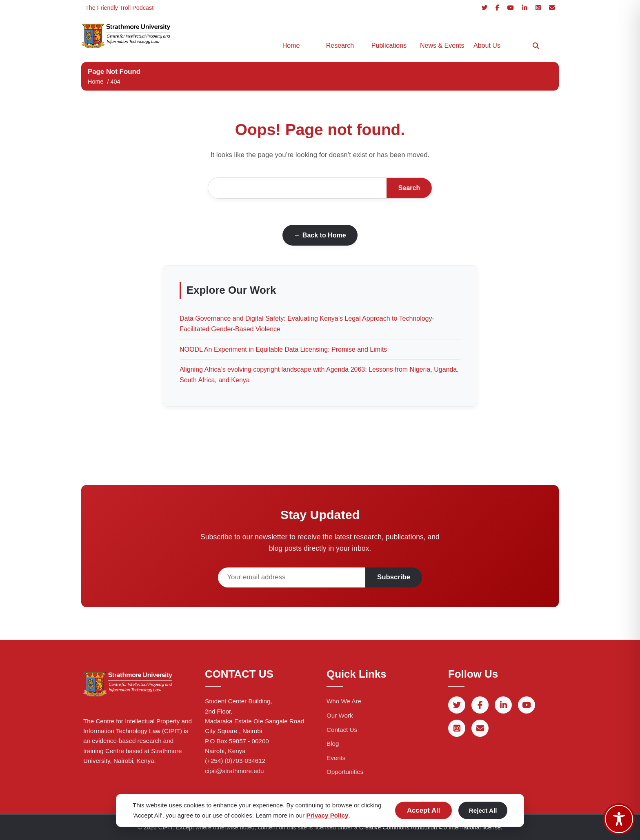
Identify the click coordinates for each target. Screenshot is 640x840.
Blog (333, 744)
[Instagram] (538, 8)
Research (340, 45)
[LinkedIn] (525, 8)
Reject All (483, 810)
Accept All (423, 810)
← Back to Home (320, 235)
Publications (389, 45)
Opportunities (345, 772)
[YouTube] (511, 8)
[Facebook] (497, 8)
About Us (487, 45)
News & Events (440, 45)
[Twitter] (484, 8)
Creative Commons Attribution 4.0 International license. (431, 827)
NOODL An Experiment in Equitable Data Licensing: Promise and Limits (283, 349)
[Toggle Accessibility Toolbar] (619, 819)
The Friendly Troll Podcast (119, 8)
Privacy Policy (327, 815)
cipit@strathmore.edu (234, 771)
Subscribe (394, 577)
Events (336, 758)
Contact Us (342, 730)
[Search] (536, 46)
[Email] (552, 8)
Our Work (340, 715)
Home (291, 45)
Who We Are (344, 701)
